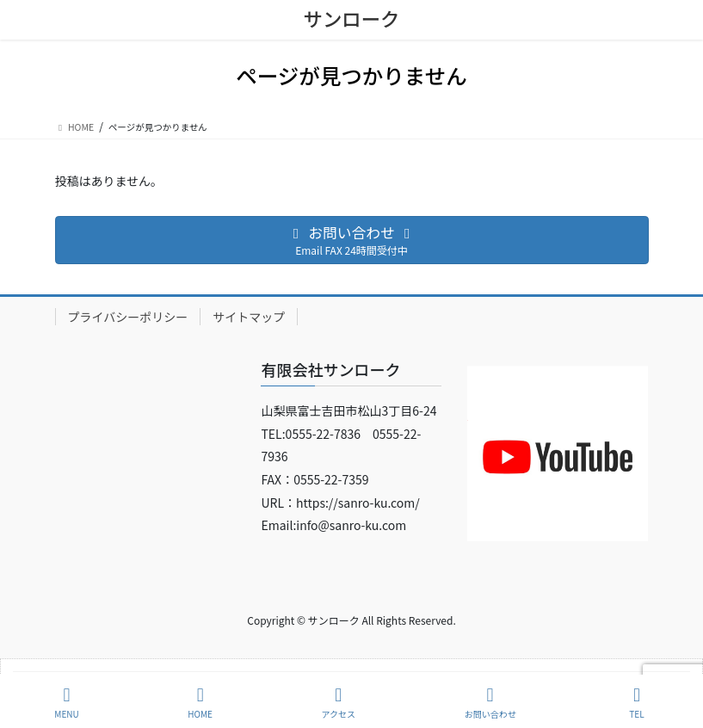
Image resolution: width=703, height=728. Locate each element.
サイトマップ (249, 317)
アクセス (339, 703)
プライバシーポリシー (128, 317)
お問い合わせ (490, 703)
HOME (200, 703)
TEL (637, 703)
